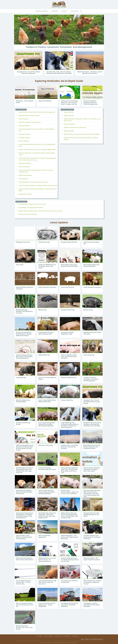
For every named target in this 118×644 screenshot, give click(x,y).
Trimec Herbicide (23, 179)
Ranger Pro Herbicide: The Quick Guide (75, 127)
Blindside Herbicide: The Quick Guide (29, 115)
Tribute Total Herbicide (25, 175)
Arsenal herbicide (69, 112)
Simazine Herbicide (24, 167)
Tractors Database (49, 636)
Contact (87, 639)
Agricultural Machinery (43, 11)
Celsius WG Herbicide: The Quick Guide (30, 122)
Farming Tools (74, 11)
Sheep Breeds (66, 636)
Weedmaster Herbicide (25, 194)
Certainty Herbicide (24, 126)
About (82, 639)
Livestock (66, 11)
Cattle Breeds (75, 636)
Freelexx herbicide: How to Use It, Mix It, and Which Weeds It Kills (37, 150)
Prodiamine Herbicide (25, 163)
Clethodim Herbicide (24, 134)
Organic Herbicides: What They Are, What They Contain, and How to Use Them (41, 211)
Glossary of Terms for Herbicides (28, 214)
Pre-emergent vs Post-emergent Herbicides (31, 208)
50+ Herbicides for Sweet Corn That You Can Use (32, 204)
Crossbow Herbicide (24, 138)
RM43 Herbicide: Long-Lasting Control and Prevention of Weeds (82, 134)
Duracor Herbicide (24, 141)
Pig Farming (58, 636)
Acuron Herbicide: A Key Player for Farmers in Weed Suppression (37, 112)
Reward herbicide (69, 131)
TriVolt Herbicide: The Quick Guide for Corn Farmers (33, 182)
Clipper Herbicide (69, 115)
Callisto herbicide (24, 119)
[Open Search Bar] (81, 11)
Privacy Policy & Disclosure (96, 639)
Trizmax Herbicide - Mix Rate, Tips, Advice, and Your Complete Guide (38, 185)
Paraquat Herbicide (69, 124)
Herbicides (56, 11)
